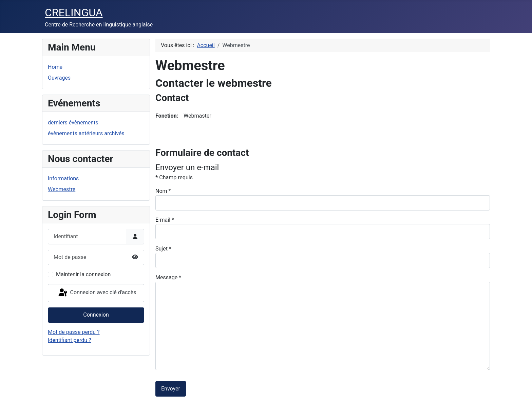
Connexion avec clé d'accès (97, 293)
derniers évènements (73, 123)
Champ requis (174, 177)
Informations (63, 178)
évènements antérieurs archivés (86, 133)
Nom (163, 191)
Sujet (163, 249)
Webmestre (62, 189)
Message (168, 277)
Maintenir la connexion (83, 274)
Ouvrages (59, 78)
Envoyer (171, 389)
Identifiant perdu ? (70, 340)
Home (55, 67)
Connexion (96, 315)
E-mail (165, 220)
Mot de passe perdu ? (74, 332)
